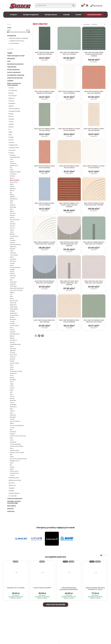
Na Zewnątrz (13, 96)
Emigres (11, 114)
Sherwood (13, 349)
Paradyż (11, 153)
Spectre (12, 218)
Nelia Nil (12, 234)
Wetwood (13, 415)
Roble (12, 469)
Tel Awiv (12, 321)
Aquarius (12, 359)
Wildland (12, 197)
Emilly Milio (13, 405)
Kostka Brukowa (13, 70)
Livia (11, 294)
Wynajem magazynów (31, 15)
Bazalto (12, 378)
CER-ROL (11, 88)
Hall (11, 392)
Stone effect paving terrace (18, 459)
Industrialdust (14, 309)
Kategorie (10, 49)
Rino (11, 280)
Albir (11, 455)
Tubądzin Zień (13, 145)
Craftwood (13, 174)
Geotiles (11, 119)
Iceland (12, 186)
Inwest (12, 457)
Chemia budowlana (15, 499)
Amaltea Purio (14, 315)
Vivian (12, 251)
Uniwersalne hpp (15, 157)
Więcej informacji (65, 641)
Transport (13, 15)
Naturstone (13, 407)
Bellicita (12, 292)
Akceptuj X (75, 641)
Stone (12, 376)
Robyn (12, 257)
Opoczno (12, 483)
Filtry (9, 24)
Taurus (12, 403)
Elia (11, 465)
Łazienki (10, 81)
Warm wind (13, 355)
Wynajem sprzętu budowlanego (14, 502)
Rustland (12, 249)
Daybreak (13, 284)
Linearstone (13, 340)
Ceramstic (12, 150)
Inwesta (12, 467)
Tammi (12, 388)
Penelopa (13, 155)
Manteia (12, 274)
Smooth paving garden (17, 425)
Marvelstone (14, 199)
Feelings (12, 311)
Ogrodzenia (12, 67)
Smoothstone (14, 236)
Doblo (12, 390)
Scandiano (13, 442)
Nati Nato (13, 224)
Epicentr (11, 93)
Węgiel (10, 53)
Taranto (12, 278)
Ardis (11, 209)
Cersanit (11, 142)
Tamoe (12, 396)
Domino (11, 140)
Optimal (12, 434)
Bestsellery (12, 506)
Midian (12, 195)
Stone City (13, 276)
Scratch (12, 475)
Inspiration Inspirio (15, 172)
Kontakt (78, 15)
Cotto (12, 440)
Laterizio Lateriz (14, 363)
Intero (12, 448)
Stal (9, 61)
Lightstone (13, 247)
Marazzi (11, 127)
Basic (11, 409)
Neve (11, 394)
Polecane (11, 511)
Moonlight (13, 380)
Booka (12, 346)
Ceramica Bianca (14, 109)
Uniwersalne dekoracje (17, 288)
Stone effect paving (16, 290)
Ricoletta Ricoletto (15, 245)
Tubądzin (12, 488)
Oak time (13, 213)
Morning (12, 342)
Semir (12, 365)
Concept (13, 353)
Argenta (11, 106)
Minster (12, 336)
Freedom (13, 324)
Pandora (12, 242)
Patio (11, 203)
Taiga (12, 384)
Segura (12, 272)
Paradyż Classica (14, 493)
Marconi (11, 116)
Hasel (11, 201)
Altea (11, 463)
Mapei (11, 132)
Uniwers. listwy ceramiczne (18, 436)
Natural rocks (14, 301)
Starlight (12, 270)
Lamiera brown (14, 473)
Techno (12, 411)
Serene (12, 178)
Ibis (11, 193)
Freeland (12, 205)
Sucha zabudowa (14, 72)
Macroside (13, 207)
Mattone (12, 215)
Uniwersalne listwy (15, 344)
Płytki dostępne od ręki (16, 56)
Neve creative (15, 180)
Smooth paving (15, 220)
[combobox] (54, 5)
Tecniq (12, 419)
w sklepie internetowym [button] (16, 41)
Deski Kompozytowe (15, 78)
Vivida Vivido (14, 307)
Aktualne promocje (15, 480)
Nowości (10, 509)
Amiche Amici (14, 471)
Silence (12, 190)
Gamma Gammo (15, 421)
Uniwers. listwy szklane (17, 446)
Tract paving (14, 255)
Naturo (12, 265)
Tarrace (11, 122)
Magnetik (13, 188)
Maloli (12, 184)
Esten (12, 413)
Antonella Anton (15, 334)
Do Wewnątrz (13, 90)
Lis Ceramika (13, 496)
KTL (10, 129)
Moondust (13, 319)
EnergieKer (12, 103)
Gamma (12, 226)
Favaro (12, 161)
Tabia (12, 232)
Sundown (13, 332)
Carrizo (12, 222)
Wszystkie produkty (94, 15)
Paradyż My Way (14, 478)
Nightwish (13, 351)
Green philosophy (15, 267)
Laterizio (12, 263)
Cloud (12, 367)
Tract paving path (15, 444)
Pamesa (11, 101)
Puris (11, 159)
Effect (12, 299)
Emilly (12, 170)
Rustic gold (13, 286)
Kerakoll (11, 124)
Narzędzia (11, 58)
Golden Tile (12, 485)
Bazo (11, 438)
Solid (11, 297)
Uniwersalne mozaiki (16, 371)
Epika (10, 135)
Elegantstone (14, 166)
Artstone (12, 176)
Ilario (11, 430)
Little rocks (13, 303)
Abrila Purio (13, 305)
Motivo (12, 238)
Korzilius (11, 137)
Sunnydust (13, 259)
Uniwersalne (13, 313)
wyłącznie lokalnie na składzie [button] (18, 38)
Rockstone (13, 432)
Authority (13, 357)
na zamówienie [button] (13, 43)
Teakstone (13, 163)
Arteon (12, 230)
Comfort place (14, 326)
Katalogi (66, 15)
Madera (12, 317)
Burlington (13, 417)
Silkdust (12, 338)
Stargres (11, 491)
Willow (12, 423)
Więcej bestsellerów (56, 591)
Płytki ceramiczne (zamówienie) (14, 84)
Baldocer (11, 98)
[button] (101, 541)
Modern (12, 361)
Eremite (12, 330)
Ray (11, 168)
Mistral (12, 211)
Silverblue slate (14, 450)
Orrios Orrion (14, 182)
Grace (12, 386)
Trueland (13, 240)
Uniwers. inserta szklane (17, 452)
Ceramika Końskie (14, 111)
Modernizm (13, 373)
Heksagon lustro (15, 461)
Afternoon (13, 261)
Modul (12, 369)
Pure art (12, 228)
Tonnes (12, 428)
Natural (12, 398)
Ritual (12, 328)
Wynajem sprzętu (51, 15)
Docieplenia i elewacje (16, 75)
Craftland (13, 253)
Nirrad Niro (13, 400)
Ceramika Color (14, 148)
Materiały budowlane (15, 64)
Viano (12, 382)
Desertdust (13, 282)
